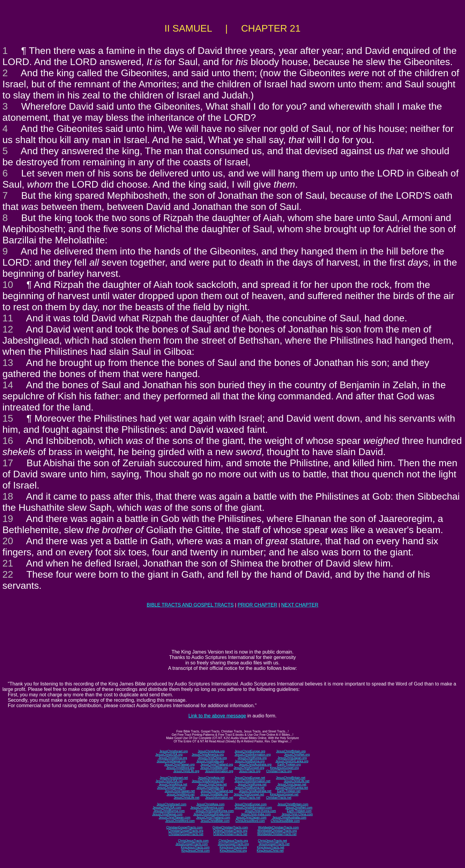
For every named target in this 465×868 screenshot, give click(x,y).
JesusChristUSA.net (169, 781)
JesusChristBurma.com (169, 811)
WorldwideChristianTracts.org (277, 831)
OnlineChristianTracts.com (230, 827)
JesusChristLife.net (297, 781)
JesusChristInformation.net (252, 781)
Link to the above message (217, 716)
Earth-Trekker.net (289, 791)
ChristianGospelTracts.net (186, 834)
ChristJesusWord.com (250, 821)
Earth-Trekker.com (299, 811)
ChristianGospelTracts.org (186, 831)
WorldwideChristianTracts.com (278, 827)
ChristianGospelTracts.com (184, 827)
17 (8, 463)
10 (8, 285)
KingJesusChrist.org (233, 851)
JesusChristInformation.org (253, 755)
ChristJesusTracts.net (272, 841)
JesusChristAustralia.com (289, 818)
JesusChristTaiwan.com (175, 818)
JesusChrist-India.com (256, 814)
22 (8, 574)
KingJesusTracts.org (233, 847)
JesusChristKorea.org (252, 758)
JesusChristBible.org (214, 768)
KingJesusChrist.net (270, 851)
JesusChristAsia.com (211, 804)
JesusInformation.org (219, 771)
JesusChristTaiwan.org (179, 765)
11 (8, 318)
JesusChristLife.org (186, 771)
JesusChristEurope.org (250, 751)
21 (8, 563)
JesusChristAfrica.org (173, 758)
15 (8, 418)
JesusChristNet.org (297, 755)
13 (8, 363)
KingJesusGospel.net (284, 794)
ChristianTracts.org (279, 771)
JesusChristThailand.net (217, 791)
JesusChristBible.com (215, 821)
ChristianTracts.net (279, 798)
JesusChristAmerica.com (207, 808)
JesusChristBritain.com (293, 804)
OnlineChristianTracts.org (230, 831)
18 (8, 496)
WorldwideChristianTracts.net (277, 834)
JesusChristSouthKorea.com (215, 811)
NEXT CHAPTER (300, 605)
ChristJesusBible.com (285, 821)
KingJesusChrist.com (196, 851)
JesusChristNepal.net (171, 788)
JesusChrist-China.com (297, 814)
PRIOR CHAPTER (257, 605)
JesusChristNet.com (299, 808)
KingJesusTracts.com (195, 847)
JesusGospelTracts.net (274, 844)
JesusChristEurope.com (250, 804)
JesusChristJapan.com (251, 818)
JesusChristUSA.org (169, 755)
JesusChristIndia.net (210, 788)
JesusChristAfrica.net (173, 784)
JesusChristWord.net (181, 794)
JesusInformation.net (219, 798)
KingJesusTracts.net (271, 847)
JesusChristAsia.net (211, 778)
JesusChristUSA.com (167, 808)
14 (8, 385)
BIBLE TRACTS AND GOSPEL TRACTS (190, 605)
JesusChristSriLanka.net (292, 788)
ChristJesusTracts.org (233, 841)
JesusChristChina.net (212, 784)
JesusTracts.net (250, 798)
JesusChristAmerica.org (208, 755)
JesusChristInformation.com (253, 808)
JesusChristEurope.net (250, 778)
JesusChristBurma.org (250, 761)
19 (8, 519)
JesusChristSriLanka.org (292, 761)
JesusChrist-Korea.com (260, 811)
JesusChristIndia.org (210, 761)
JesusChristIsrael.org (174, 751)
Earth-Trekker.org (289, 765)
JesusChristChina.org (212, 758)
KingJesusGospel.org (284, 768)
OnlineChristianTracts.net (230, 834)
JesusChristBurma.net (250, 788)
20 (8, 541)
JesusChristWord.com (180, 821)
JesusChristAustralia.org (255, 765)
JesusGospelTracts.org (233, 844)
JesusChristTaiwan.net (180, 791)
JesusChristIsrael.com (171, 804)
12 (8, 329)
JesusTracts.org (250, 771)
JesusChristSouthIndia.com (212, 814)
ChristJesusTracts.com (193, 841)
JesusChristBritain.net (291, 778)
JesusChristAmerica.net (208, 781)
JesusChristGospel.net (249, 794)
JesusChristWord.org (180, 768)
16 (8, 441)
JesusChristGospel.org (249, 768)
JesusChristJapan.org (292, 758)
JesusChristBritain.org (291, 751)
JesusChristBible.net (214, 794)
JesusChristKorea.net (252, 784)
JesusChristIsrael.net (174, 778)
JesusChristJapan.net (292, 784)
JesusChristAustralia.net (255, 791)
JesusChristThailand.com (213, 818)
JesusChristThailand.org (217, 765)
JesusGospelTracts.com (192, 844)
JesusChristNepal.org (171, 761)
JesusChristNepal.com (167, 814)
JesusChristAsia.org (211, 751)
